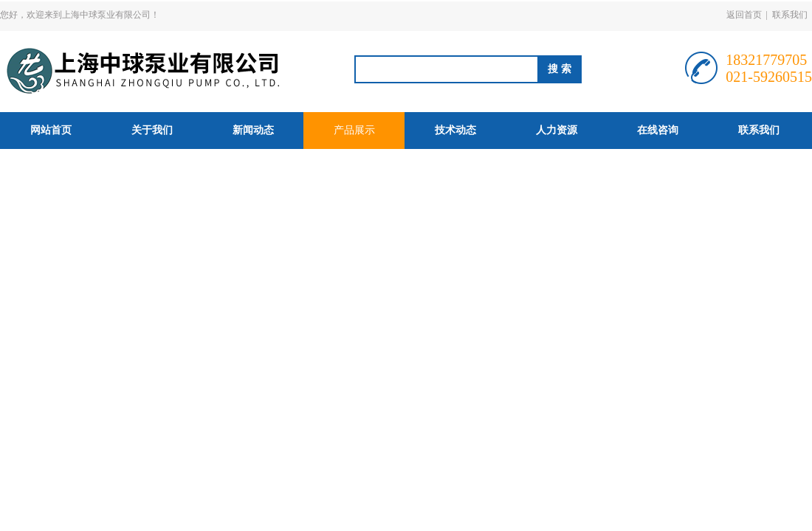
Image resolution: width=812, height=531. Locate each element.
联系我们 (790, 15)
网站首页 (51, 130)
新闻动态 (253, 130)
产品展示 (354, 130)
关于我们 (152, 130)
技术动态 (455, 130)
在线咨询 (658, 130)
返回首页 (744, 15)
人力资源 (557, 130)
